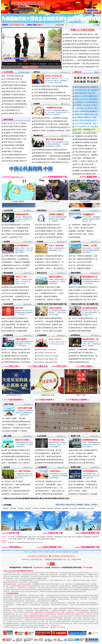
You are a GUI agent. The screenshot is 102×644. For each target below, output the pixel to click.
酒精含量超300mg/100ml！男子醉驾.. (17, 265)
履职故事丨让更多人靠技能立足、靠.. (51, 262)
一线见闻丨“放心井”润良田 (13, 481)
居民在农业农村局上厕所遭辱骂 (86, 99)
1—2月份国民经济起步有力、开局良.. (51, 293)
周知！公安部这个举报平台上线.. (86, 163)
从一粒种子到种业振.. (23, 471)
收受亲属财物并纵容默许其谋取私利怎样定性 (50, 150)
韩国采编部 (57, 508)
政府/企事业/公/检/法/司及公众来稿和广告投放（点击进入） (77, 505)
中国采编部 (6, 508)
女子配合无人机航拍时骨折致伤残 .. (50, 237)
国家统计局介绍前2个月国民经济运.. (50, 290)
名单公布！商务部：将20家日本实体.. (17, 353)
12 (50, 61)
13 (53, 61)
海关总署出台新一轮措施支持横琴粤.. (84, 450)
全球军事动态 (75, 335)
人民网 (10, 539)
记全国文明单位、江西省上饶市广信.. (51, 491)
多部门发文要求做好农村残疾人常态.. (17, 450)
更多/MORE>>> (65, 72)
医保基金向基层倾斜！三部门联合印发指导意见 (82, 64)
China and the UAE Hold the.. (47, 350)
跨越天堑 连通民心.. (56, 277)
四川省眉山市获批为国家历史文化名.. (84, 325)
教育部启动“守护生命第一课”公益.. (50, 450)
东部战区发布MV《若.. (91, 339)
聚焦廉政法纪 (38, 135)
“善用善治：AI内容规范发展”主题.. (16, 231)
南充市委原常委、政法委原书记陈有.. (84, 321)
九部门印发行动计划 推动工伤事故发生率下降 (82, 67)
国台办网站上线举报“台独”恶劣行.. (83, 460)
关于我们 (26, 552)
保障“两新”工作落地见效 (13, 152)
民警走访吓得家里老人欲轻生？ (86, 169)
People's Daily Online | (23, 542)
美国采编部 (28, 508)
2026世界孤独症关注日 (12, 110)
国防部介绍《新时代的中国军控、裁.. (84, 356)
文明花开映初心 (55, 471)
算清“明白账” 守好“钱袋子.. (14, 142)
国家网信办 (80, 537)
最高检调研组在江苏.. (90, 277)
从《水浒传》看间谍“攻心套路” (11, 64)
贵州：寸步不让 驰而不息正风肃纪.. (50, 331)
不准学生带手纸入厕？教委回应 (86, 90)
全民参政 (40, 242)
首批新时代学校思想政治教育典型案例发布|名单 (82, 47)
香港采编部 (13, 508)
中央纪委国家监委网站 (21, 537)
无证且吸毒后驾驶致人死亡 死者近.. (50, 231)
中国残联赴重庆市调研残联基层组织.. (17, 456)
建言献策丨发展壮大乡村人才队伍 (49, 259)
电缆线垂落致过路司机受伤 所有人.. (50, 228)
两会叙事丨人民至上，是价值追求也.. (51, 268)
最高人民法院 (32, 537)
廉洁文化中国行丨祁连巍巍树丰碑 (32, 64)
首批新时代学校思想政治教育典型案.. (51, 463)
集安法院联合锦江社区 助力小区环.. (84, 300)
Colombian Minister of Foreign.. (48, 356)
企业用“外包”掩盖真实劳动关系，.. (50, 225)
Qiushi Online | (12, 542)
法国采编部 (65, 508)
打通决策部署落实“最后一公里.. (15, 139)
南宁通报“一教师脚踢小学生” (85, 129)
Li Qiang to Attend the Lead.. (47, 353)
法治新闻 (7, 242)
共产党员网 (11, 537)
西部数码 (53, 539)
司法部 (74, 537)
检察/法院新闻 (76, 273)
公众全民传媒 (8, 210)
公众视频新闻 (75, 210)
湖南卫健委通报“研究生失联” (85, 93)
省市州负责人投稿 (24, 72)
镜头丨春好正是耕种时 (12, 488)
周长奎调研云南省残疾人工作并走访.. (17, 453)
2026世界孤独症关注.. (90, 471)
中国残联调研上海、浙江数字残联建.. (17, 460)
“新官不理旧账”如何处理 (54, 139)
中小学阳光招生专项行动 (13, 79)
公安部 (65, 537)
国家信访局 (95, 537)
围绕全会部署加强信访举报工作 (15, 136)
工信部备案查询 (31, 539)
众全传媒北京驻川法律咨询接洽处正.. (17, 234)
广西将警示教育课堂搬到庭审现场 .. (50, 318)
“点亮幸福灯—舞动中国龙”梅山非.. (16, 328)
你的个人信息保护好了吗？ (13, 237)
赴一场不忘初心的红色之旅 (14, 76)
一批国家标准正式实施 (53, 108)
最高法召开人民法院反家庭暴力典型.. (84, 296)
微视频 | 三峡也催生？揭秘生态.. (82, 231)
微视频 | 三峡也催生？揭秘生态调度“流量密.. (58, 64)
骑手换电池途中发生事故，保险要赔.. (51, 234)
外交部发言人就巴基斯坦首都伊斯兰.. (17, 359)
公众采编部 (33, 552)
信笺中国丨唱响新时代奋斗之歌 (49, 481)
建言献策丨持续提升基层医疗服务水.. (51, 256)
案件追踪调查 (8, 273)
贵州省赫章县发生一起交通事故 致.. (16, 259)
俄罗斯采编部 (82, 508)
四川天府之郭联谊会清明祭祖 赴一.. (16, 318)
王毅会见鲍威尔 (21, 339)
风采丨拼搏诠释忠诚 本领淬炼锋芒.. (50, 494)
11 (48, 61)
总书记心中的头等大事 (53, 76)
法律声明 (40, 552)
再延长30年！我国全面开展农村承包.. (17, 491)
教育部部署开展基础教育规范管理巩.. (51, 460)
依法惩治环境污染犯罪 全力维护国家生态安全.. (51, 121)
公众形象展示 (42, 467)
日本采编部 (35, 508)
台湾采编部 (20, 508)
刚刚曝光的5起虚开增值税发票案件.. (17, 287)
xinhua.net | (34, 542)
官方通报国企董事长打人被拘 (85, 117)
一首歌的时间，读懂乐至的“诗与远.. (84, 225)
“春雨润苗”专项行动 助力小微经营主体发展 (81, 41)
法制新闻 (37, 104)
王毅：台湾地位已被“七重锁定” (82, 453)
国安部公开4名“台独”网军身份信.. (83, 463)
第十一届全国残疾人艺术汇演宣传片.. (17, 463)
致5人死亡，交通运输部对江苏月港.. (17, 300)
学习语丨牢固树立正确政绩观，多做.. (84, 256)
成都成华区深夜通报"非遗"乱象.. (87, 114)
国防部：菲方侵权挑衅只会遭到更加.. (84, 350)
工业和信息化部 (58, 537)
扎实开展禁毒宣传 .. (23, 246)
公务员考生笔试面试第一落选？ (86, 123)
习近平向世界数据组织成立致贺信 (46, 89)
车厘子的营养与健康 (25, 408)
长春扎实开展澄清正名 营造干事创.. (50, 328)
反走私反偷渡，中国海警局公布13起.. (17, 296)
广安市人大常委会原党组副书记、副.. (84, 318)
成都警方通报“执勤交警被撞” (81, 331)
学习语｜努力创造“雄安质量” (81, 262)
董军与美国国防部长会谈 (80, 362)
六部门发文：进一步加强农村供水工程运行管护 (82, 54)
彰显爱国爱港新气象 (90, 440)
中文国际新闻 (8, 335)
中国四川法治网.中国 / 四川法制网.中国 (84, 304)
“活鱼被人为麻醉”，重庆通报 (15, 418)
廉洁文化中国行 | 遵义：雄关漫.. (82, 234)
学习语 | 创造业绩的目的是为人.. (82, 265)
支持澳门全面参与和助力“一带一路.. (84, 456)
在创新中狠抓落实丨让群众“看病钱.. (84, 481)
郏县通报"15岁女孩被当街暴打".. (87, 105)
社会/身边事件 (8, 304)
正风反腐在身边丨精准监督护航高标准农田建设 (82, 38)
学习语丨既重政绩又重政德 (80, 268)
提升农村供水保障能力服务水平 (15, 161)
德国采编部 (50, 508)
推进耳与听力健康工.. (23, 440)
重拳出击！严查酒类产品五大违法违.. (18, 428)
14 (56, 61)
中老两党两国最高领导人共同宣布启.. (17, 362)
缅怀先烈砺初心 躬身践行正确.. (15, 101)
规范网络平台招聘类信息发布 (14, 95)
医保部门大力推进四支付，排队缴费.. (84, 494)
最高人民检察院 (41, 537)
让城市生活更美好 (55, 308)
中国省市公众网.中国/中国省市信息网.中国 (52, 304)
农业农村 (7, 467)
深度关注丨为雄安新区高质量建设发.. (51, 321)
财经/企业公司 (42, 273)
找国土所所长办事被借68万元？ (86, 120)
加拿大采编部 (90, 508)
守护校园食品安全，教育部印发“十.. (50, 453)
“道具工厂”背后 (21, 277)
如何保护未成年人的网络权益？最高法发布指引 (82, 57)
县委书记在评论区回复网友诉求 (86, 96)
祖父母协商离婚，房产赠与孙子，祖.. (17, 325)
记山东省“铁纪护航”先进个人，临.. (50, 488)
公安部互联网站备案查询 (43, 539)
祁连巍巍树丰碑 (88, 214)
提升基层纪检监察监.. (90, 308)
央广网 (24, 539)
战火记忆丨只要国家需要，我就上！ (51, 485)
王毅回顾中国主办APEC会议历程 (15, 356)
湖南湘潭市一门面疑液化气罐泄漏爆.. (17, 262)
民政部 (69, 537)
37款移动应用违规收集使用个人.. (16, 107)
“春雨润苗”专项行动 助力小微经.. (49, 287)
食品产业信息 (9, 404)
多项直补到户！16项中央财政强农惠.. (17, 485)
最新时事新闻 (8, 119)
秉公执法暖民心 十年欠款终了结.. (83, 290)
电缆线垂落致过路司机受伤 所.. (15, 98)
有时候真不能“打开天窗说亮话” (82, 353)
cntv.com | (40, 542)
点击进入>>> (40, 25)
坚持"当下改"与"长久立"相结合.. (15, 82)
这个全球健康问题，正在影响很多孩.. (84, 485)
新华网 (14, 539)
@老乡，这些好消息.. (57, 246)
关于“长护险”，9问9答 (79, 491)
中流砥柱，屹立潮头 (90, 246)
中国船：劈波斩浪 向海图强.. (47, 296)
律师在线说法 (42, 210)
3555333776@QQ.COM (17, 25)
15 (59, 61)
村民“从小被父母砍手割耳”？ (85, 166)
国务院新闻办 (88, 537)
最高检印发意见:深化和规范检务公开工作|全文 (82, 44)
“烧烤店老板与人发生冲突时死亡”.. (16, 268)
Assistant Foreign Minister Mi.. (47, 359)
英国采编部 (43, 508)
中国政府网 (49, 537)
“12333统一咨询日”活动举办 (14, 148)
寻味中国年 (19, 308)
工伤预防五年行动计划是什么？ (15, 158)
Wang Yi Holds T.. (56, 339)
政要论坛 (37, 72)
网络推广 (97, 72)
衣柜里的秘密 (75, 237)
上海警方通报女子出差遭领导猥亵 (16, 256)
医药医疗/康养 (76, 467)
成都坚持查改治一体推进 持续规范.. (84, 328)
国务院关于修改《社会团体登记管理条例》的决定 (52, 131)
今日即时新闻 (8, 72)
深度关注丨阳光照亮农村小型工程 (16, 494)
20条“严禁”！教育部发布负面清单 (49, 456)
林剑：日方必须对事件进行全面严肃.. (17, 350)
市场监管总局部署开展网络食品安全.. (18, 422)
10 (45, 61)
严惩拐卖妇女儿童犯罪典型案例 (15, 104)
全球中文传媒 (18, 6)
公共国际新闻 (42, 335)
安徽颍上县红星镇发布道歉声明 (86, 172)
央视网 (19, 539)
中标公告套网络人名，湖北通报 (86, 126)
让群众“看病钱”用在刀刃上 (13, 113)
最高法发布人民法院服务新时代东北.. (84, 293)
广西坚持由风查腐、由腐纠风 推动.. (50, 325)
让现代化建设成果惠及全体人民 (15, 155)
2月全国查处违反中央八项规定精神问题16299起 (51, 162)
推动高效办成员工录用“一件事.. (15, 91)
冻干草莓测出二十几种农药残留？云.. (18, 425)
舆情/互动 (78, 72)
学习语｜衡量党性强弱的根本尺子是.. (84, 259)
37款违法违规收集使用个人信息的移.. (17, 225)
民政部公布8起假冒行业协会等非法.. (17, 290)
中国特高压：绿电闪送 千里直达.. (49, 300)
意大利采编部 (73, 508)
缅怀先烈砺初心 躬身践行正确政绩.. (16, 321)
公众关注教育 (42, 436)
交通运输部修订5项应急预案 (14, 145)
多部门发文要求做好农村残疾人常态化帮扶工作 (82, 51)
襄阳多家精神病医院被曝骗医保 (86, 111)
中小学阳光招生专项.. (57, 440)
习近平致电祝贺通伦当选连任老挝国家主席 (50, 93)
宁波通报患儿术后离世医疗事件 (86, 108)
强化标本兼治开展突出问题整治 (15, 85)
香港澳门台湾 (75, 436)
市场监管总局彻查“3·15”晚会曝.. (16, 431)
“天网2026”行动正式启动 (82, 30)
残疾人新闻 (7, 436)
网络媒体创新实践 (22, 214)
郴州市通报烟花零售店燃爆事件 (86, 87)
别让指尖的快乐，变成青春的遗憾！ (17, 228)
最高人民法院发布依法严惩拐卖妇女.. (84, 287)
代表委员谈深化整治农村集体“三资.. (50, 265)
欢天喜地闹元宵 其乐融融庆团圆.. (16, 331)
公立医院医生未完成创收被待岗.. (87, 102)
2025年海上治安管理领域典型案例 (16, 293)
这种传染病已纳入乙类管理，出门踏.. (84, 488)
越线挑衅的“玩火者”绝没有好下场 (83, 359)
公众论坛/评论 (76, 242)
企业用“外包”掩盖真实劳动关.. (15, 88)
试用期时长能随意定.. (57, 214)
